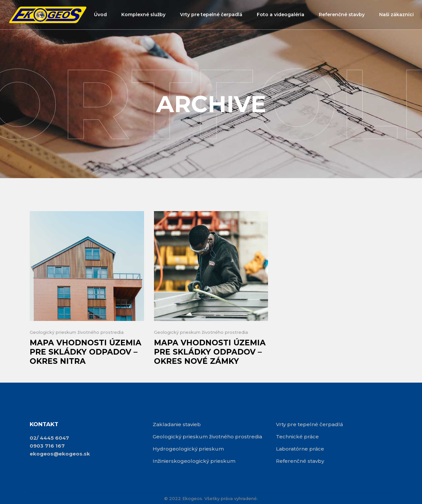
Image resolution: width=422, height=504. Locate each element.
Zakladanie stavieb (177, 424)
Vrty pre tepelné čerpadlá (309, 424)
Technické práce (297, 437)
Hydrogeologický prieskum (188, 449)
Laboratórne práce (300, 449)
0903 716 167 (47, 446)
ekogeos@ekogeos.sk (60, 454)
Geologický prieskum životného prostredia (77, 332)
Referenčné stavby (300, 461)
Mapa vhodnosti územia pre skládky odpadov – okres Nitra (86, 352)
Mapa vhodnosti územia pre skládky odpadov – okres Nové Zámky (210, 352)
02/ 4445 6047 (49, 438)
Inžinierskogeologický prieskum (194, 461)
